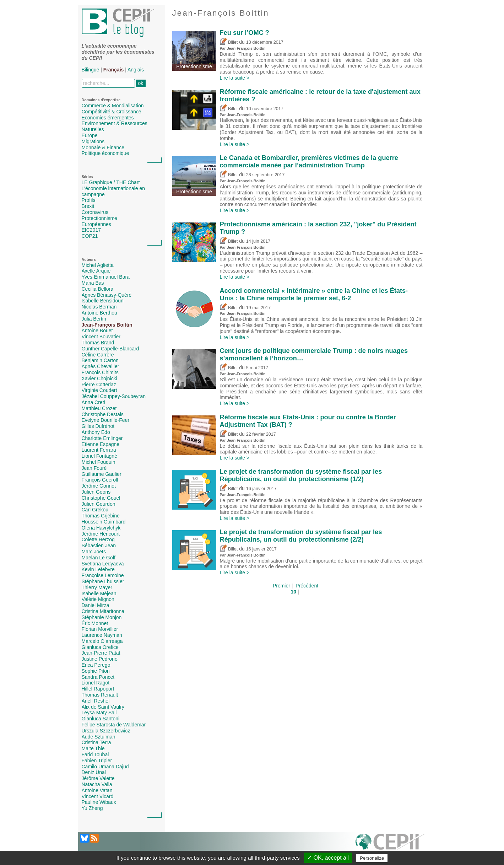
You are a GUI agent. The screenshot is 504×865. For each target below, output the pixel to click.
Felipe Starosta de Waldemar (114, 725)
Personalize (372, 858)
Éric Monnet (95, 623)
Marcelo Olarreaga (102, 641)
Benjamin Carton (100, 360)
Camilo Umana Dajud (105, 767)
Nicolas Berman (99, 307)
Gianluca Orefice (100, 647)
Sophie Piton (96, 671)
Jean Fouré (94, 468)
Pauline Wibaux (99, 802)
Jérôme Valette (98, 778)
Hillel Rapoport (98, 689)
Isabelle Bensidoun (103, 301)
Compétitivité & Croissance (112, 112)
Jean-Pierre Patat (101, 653)
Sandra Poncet (98, 677)
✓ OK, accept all (328, 858)
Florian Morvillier (100, 629)
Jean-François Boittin (107, 325)
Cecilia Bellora (97, 289)
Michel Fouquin (99, 462)
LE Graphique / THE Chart (111, 182)
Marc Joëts (94, 552)
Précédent (307, 586)
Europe (90, 135)
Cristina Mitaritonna (103, 611)
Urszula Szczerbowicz (106, 731)
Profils (89, 200)
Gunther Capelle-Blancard (110, 349)
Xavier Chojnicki (99, 378)
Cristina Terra (96, 742)
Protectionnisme (99, 218)
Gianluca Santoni (101, 719)
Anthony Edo (96, 432)
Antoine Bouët (97, 331)
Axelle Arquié (96, 271)
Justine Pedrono (100, 659)
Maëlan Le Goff (99, 558)
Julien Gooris (96, 492)
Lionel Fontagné (99, 456)
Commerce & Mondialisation (113, 106)
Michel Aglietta (98, 265)
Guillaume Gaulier (102, 474)
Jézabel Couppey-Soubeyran (114, 396)
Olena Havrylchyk (101, 528)
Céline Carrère (98, 355)
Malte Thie (93, 748)
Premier (281, 586)
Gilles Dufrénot (98, 426)
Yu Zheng (92, 808)
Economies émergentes (108, 118)
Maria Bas (93, 283)
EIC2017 (91, 230)
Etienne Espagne (101, 444)
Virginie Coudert (99, 390)
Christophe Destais (103, 414)
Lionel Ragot (96, 683)
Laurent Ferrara (99, 450)
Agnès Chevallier (101, 366)
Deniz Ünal (94, 772)
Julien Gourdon (99, 504)
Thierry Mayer (97, 587)
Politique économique (105, 153)
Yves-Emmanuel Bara (106, 277)
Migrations (93, 141)
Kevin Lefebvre (98, 569)
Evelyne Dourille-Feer (106, 420)
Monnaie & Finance (103, 147)
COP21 (90, 236)
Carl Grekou (95, 510)
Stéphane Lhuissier (103, 581)
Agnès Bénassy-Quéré (107, 295)
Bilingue (91, 70)
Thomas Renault (100, 695)
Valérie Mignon (98, 599)
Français (114, 70)
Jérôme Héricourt (101, 534)
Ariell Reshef (96, 701)
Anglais (136, 70)
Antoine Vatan (97, 790)
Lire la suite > (235, 78)
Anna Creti (93, 402)
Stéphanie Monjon (102, 617)
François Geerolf (100, 480)
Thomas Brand (98, 343)
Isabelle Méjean (99, 593)
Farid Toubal (95, 754)
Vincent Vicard (98, 796)
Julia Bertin (94, 319)
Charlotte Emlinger (102, 438)
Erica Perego (96, 665)
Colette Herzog (98, 539)
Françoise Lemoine (103, 575)
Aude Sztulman (99, 737)
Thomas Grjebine (101, 516)
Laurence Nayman (102, 635)
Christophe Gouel (101, 498)
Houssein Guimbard (104, 522)
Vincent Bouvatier (101, 337)
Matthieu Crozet (99, 408)
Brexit (88, 206)
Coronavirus (95, 212)
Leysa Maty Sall (99, 713)
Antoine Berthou (99, 313)
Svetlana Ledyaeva (103, 564)
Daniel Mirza (96, 605)
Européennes (96, 224)
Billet (229, 42)
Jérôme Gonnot (99, 486)
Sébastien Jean (99, 546)
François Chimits (100, 372)
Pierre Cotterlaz (99, 385)
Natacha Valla (97, 784)
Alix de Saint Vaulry (103, 707)
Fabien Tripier (97, 761)
